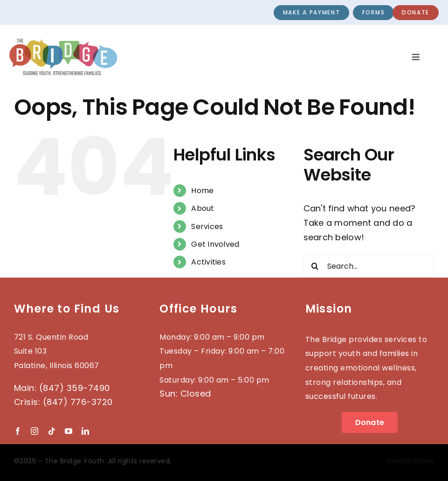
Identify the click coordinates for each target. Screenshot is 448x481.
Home (202, 191)
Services (207, 227)
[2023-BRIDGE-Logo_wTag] (63, 43)
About (203, 208)
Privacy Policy (410, 461)
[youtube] (69, 431)
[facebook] (18, 431)
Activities (208, 262)
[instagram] (34, 431)
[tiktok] (52, 431)
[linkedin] (85, 431)
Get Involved (215, 244)
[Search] (315, 266)
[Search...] (369, 266)
